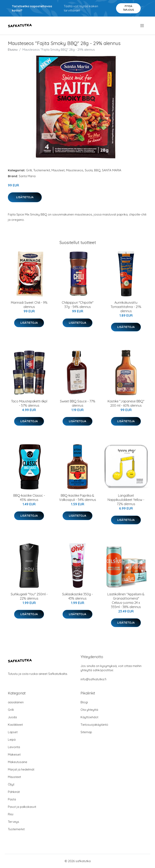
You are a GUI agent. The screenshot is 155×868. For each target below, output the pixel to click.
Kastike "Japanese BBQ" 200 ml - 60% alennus (126, 403)
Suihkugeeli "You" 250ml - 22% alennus (29, 596)
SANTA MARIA (112, 170)
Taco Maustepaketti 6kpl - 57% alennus (29, 403)
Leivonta (14, 747)
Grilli (29, 170)
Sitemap (86, 732)
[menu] (142, 26)
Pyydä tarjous (128, 8)
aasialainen (16, 702)
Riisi (11, 814)
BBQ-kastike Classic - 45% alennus (29, 498)
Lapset (13, 732)
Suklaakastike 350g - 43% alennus (77, 596)
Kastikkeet (15, 725)
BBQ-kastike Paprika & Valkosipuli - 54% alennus (78, 498)
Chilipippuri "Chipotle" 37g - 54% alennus (78, 305)
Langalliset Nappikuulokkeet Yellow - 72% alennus (126, 500)
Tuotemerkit (42, 170)
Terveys (14, 822)
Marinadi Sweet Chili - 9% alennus (29, 305)
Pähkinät (14, 792)
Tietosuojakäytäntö (94, 725)
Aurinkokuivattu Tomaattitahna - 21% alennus (126, 307)
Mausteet (58, 170)
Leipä (12, 740)
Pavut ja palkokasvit (22, 807)
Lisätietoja (25, 197)
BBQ (97, 170)
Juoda (12, 717)
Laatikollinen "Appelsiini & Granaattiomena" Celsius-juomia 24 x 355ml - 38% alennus (126, 600)
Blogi (84, 702)
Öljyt (11, 784)
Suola (89, 170)
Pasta (12, 799)
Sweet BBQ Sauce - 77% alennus (78, 403)
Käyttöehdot (89, 717)
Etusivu (13, 50)
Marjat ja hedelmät (21, 769)
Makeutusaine (18, 762)
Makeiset (14, 754)
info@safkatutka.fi (93, 679)
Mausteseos (75, 170)
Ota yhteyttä (89, 710)
